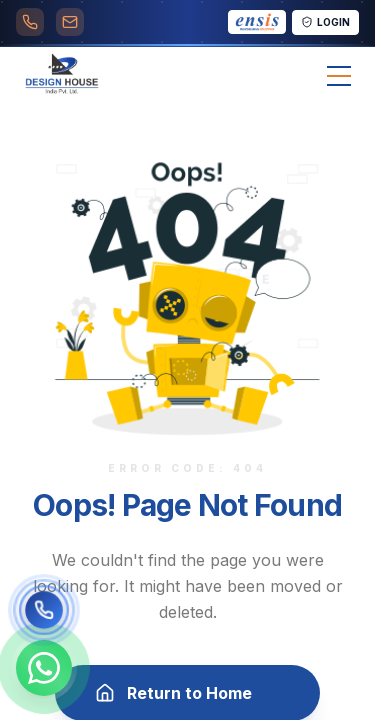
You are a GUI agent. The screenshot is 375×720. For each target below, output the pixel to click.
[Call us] (44, 610)
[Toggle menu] (339, 76)
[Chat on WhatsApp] (44, 668)
